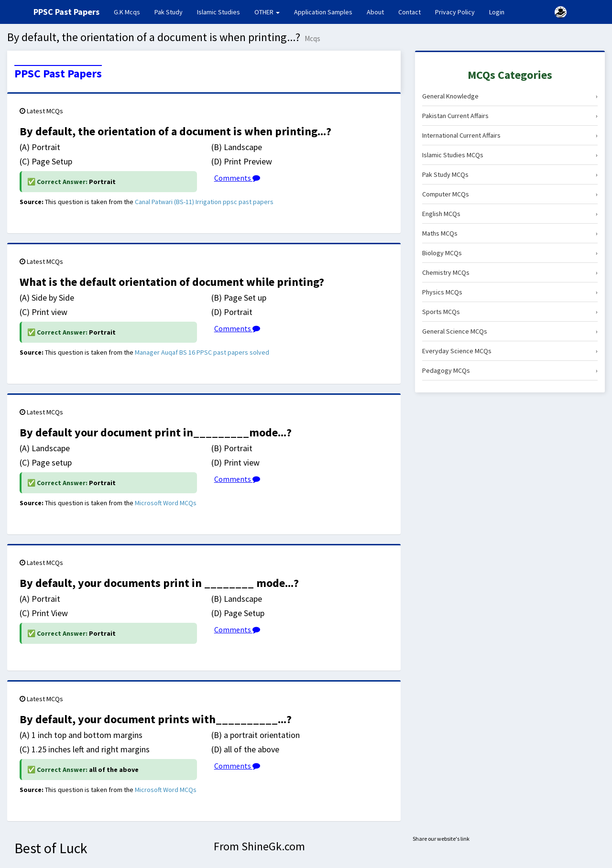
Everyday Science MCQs (510, 351)
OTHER (267, 12)
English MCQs (510, 214)
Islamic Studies (219, 12)
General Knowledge (510, 96)
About (375, 12)
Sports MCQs (510, 312)
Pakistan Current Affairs (510, 116)
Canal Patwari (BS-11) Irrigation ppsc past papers (204, 202)
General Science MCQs (510, 331)
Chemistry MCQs (510, 272)
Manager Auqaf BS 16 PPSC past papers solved (202, 352)
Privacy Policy (455, 12)
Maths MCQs (510, 233)
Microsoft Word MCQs (166, 503)
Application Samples (323, 12)
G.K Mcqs (131, 11)
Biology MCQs (510, 253)
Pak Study (169, 12)
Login (497, 12)
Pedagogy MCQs (510, 370)
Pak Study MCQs (510, 174)
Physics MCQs (510, 292)
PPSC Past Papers (58, 74)
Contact (410, 12)
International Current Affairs (510, 135)
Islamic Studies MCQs (510, 155)
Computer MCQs (510, 194)
